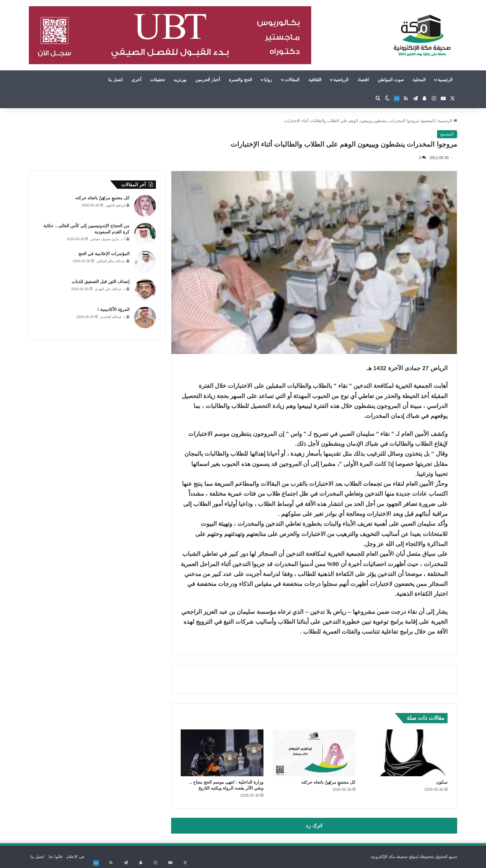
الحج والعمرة (240, 80)
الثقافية (315, 80)
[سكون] (406, 753)
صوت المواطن (391, 80)
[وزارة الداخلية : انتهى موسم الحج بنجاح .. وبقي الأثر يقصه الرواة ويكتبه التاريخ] (222, 753)
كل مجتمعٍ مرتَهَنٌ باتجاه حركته (328, 782)
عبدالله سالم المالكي (111, 261)
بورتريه (180, 80)
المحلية (419, 80)
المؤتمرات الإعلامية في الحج (104, 254)
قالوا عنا (56, 857)
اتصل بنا (115, 80)
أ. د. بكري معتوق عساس (108, 239)
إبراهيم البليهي (115, 205)
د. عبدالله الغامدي (113, 317)
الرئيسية (445, 80)
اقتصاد (363, 80)
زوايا (268, 80)
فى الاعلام (75, 857)
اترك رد (314, 826)
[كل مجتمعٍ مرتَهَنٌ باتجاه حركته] (314, 753)
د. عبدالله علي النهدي (110, 289)
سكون (442, 782)
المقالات (292, 80)
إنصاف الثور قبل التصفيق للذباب (101, 281)
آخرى (136, 80)
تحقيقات (157, 80)
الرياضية (341, 80)
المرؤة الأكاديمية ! (113, 309)
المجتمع (428, 121)
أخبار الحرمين (208, 80)
